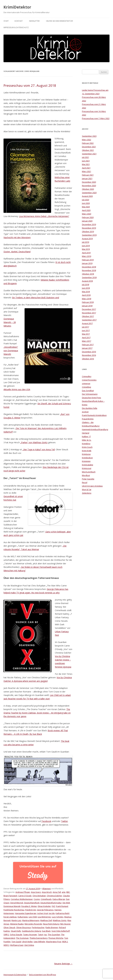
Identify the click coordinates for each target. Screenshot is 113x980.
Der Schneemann (90, 394)
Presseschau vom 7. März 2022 (96, 118)
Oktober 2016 (88, 359)
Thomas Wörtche (56, 938)
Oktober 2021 (88, 150)
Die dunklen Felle (90, 408)
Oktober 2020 (88, 189)
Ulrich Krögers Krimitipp (92, 486)
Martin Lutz (16, 920)
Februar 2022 (88, 143)
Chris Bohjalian (39, 896)
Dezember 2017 (89, 309)
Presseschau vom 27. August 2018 (30, 85)
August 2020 (87, 196)
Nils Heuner (65, 924)
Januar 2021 (87, 178)
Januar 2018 (87, 306)
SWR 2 (6, 934)
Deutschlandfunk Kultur (51, 903)
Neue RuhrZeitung (51, 924)
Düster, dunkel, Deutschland (17, 252)
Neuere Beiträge (63, 964)
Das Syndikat (88, 391)
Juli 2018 (85, 285)
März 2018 (87, 299)
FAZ (53, 906)
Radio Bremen (52, 927)
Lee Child (33, 917)
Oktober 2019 (88, 231)
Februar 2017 (88, 345)
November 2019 (89, 228)
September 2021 (89, 154)
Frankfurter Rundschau (14, 910)
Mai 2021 (86, 164)
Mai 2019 (86, 249)
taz (46, 934)
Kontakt (19, 21)
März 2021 (87, 171)
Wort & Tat (87, 489)
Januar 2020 (87, 221)
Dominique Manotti (12, 906)
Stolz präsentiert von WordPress (42, 975)
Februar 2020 (88, 217)
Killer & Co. (87, 440)
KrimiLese (86, 454)
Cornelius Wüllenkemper (22, 899)
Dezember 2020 (89, 182)
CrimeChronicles (89, 380)
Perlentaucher (38, 927)
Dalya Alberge (59, 899)
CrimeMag (86, 387)
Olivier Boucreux (24, 927)
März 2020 (87, 214)
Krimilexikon (87, 458)
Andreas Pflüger (23, 892)
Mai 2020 (86, 207)
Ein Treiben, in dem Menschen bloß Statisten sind (36, 298)
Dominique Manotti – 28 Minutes (10, 322)
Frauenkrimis (88, 419)
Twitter (64, 821)
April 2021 (86, 168)
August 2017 (87, 323)
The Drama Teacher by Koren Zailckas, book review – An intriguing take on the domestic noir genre (37, 713)
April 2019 (86, 253)
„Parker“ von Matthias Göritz (34, 442)
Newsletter (34, 21)
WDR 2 (65, 942)
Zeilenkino (87, 493)
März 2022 (87, 140)
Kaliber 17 (86, 436)
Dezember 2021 (89, 147)
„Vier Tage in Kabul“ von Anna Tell (39, 450)
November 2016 (89, 355)
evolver (85, 412)
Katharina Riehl (62, 913)
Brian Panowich (10, 896)
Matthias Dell (46, 920)
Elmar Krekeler (44, 906)
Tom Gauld (16, 942)
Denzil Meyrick (17, 903)
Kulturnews (23, 917)
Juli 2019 (85, 242)
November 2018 (89, 270)
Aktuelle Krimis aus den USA (17, 389)
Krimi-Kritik (87, 451)
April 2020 (86, 210)
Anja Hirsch (47, 892)
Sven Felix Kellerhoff (61, 931)
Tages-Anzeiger (30, 934)
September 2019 (89, 235)
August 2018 (87, 281)
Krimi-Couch (87, 447)
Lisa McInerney (44, 917)
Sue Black (46, 931)
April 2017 (86, 338)
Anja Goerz (36, 892)
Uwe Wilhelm (39, 942)
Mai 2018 (86, 292)
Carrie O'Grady (25, 896)
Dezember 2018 (89, 267)
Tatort (41, 934)
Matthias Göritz (60, 920)
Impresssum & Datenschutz (16, 27)
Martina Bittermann (31, 920)
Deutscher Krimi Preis (92, 398)
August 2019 (87, 239)
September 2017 (89, 320)
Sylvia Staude (16, 934)
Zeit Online (29, 945)
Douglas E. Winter (29, 906)
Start (6, 21)
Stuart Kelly (16, 931)
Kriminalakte (88, 465)
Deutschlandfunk (32, 903)
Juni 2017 (86, 330)
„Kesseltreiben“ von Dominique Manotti (11, 351)
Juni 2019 (86, 246)
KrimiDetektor (17, 7)
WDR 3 (6, 945)
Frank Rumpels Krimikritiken (94, 415)
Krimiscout (87, 468)
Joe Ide (52, 913)
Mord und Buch (89, 472)
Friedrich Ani (31, 910)
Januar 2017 (87, 348)
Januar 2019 (87, 263)
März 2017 (87, 341)
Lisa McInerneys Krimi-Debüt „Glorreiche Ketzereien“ (44, 216)
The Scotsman (22, 938)
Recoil (85, 482)
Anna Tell (57, 892)
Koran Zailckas (10, 917)
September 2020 (89, 193)
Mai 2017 (86, 334)
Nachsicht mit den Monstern (17, 237)
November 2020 (89, 186)
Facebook (46, 821)
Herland (86, 433)
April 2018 (86, 295)
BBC (68, 892)
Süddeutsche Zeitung (31, 931)
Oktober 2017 (88, 316)
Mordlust (86, 475)
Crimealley (87, 376)
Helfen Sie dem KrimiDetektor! (60, 21)
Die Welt (66, 903)
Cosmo (37, 899)
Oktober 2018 (88, 274)
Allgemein (47, 889)
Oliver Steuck (9, 927)
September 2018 (89, 277)
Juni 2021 (86, 161)
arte (64, 892)
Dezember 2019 (89, 224)
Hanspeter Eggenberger (26, 913)
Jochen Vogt (43, 913)
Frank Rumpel (62, 906)
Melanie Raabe (17, 924)
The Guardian (54, 934)
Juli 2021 (85, 157)
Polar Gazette (88, 479)
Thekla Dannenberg (38, 938)
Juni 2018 (86, 288)
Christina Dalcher (54, 896)
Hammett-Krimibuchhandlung (95, 429)
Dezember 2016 (89, 352)
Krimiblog (86, 444)
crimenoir (86, 383)
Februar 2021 (88, 175)
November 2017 (89, 313)
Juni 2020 (86, 203)
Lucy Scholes (58, 917)
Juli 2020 (85, 200)
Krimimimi (86, 461)
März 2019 (87, 256)
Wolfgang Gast (17, 945)
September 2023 (89, 136)
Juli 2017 (85, 327)
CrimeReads (46, 899)
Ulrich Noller (27, 942)
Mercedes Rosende (33, 924)
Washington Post (54, 942)
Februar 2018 (88, 302)
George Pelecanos (45, 910)
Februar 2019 (88, 260)
